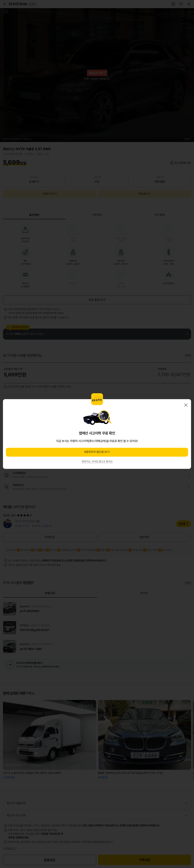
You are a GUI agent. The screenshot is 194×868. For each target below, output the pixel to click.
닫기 (186, 405)
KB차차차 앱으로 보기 (97, 452)
